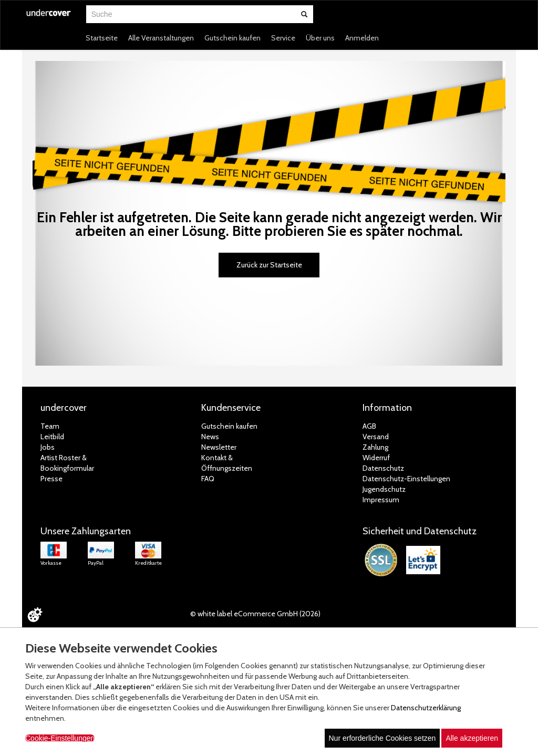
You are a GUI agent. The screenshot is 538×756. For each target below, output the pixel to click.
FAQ (208, 479)
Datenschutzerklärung (426, 708)
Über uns (320, 38)
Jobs (48, 447)
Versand (376, 437)
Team (50, 426)
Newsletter (219, 447)
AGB (369, 426)
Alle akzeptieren (472, 738)
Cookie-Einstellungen (60, 738)
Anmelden (362, 38)
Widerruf (376, 458)
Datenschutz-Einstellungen (406, 479)
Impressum (381, 500)
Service (283, 38)
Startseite (102, 38)
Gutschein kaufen (232, 38)
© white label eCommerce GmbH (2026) (255, 614)
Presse (51, 479)
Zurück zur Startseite (269, 265)
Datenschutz (383, 468)
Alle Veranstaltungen (161, 38)
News (210, 437)
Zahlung (375, 447)
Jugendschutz (384, 489)
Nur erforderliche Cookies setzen (382, 738)
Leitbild (52, 437)
